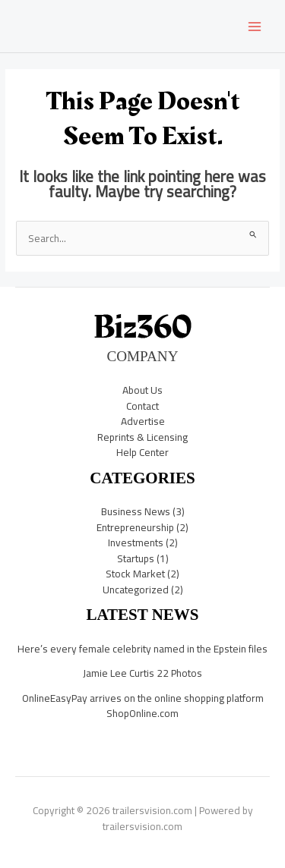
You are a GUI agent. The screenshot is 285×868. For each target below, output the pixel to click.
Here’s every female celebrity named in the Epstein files (142, 649)
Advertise (143, 421)
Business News (136, 511)
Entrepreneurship (135, 527)
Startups (136, 558)
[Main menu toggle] (255, 26)
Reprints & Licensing (142, 437)
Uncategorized (136, 590)
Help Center (142, 452)
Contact (142, 406)
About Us (142, 390)
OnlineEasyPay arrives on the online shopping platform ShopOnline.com (143, 706)
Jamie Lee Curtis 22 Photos (142, 673)
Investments (136, 542)
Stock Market (135, 574)
